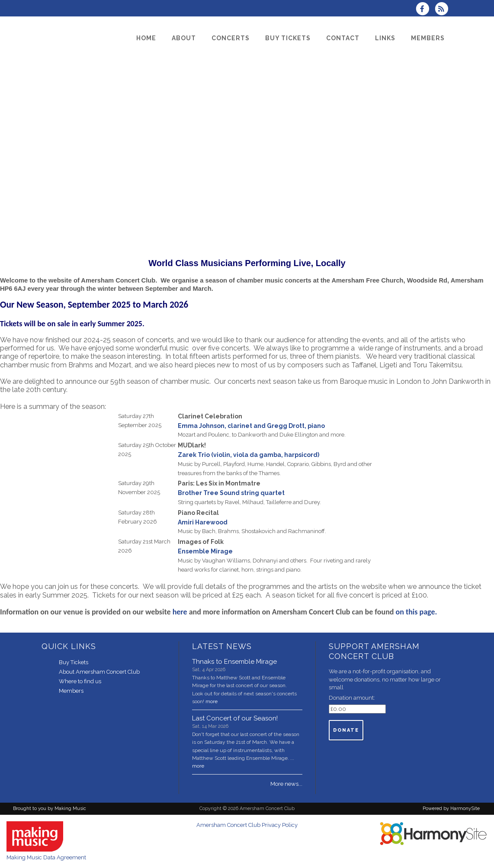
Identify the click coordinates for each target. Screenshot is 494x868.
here (180, 612)
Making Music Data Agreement (46, 857)
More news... (286, 784)
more (212, 701)
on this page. (418, 612)
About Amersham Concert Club (99, 672)
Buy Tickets (74, 662)
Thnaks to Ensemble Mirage (234, 662)
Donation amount (351, 698)
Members (71, 691)
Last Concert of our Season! (235, 718)
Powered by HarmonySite (451, 809)
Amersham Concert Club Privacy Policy (247, 825)
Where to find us (80, 681)
